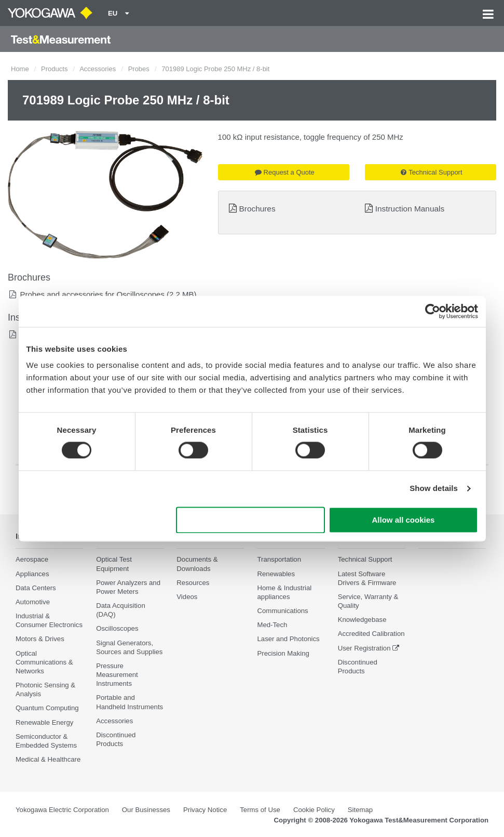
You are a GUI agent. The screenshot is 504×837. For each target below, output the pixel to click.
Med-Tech (272, 625)
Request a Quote (285, 172)
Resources (193, 583)
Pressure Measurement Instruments (117, 675)
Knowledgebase (362, 620)
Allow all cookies (404, 520)
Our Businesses (146, 810)
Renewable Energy (44, 722)
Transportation (279, 559)
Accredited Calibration (371, 634)
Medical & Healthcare (48, 759)
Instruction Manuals (410, 209)
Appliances (32, 574)
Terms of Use (260, 810)
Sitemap (360, 810)
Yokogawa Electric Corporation (62, 810)
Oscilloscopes (117, 628)
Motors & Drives (40, 639)
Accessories (98, 69)
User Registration (364, 648)
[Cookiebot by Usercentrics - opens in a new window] (433, 311)
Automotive (33, 602)
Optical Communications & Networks (44, 662)
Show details (434, 489)
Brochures (257, 209)
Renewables (276, 574)
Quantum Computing (47, 708)
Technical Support (431, 172)
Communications (282, 611)
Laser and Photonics (288, 639)
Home (20, 69)
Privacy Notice (205, 810)
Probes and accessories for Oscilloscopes (92, 294)
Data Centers (36, 588)
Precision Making (283, 653)
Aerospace (32, 559)
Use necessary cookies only (250, 520)
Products (54, 69)
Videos (187, 597)
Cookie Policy (314, 810)
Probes (139, 69)
